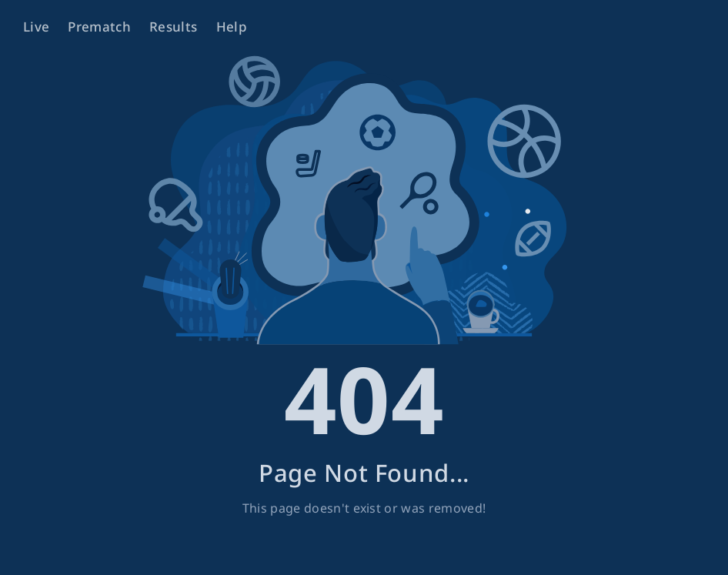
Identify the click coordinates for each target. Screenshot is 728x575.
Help (232, 27)
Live (36, 27)
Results (173, 27)
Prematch (99, 27)
